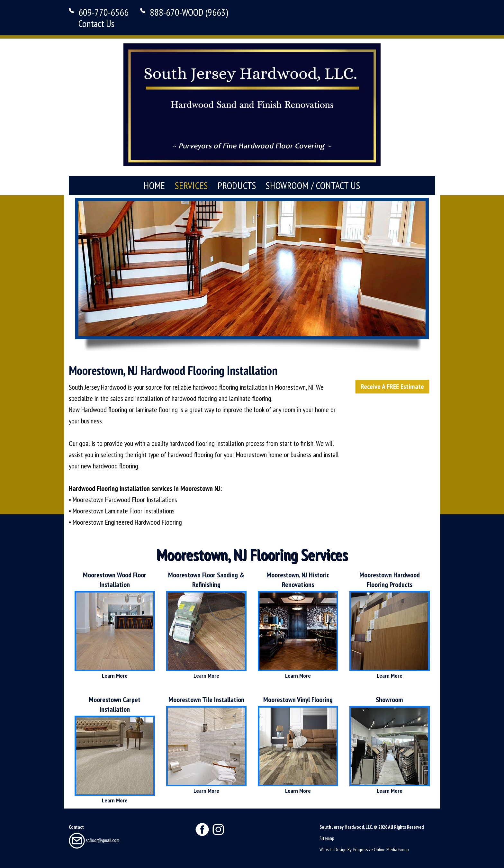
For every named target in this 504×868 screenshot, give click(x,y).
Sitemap (327, 838)
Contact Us (96, 23)
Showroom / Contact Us (313, 185)
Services (191, 185)
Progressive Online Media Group (381, 850)
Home (154, 185)
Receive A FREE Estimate (392, 386)
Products (237, 185)
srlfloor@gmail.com (94, 840)
